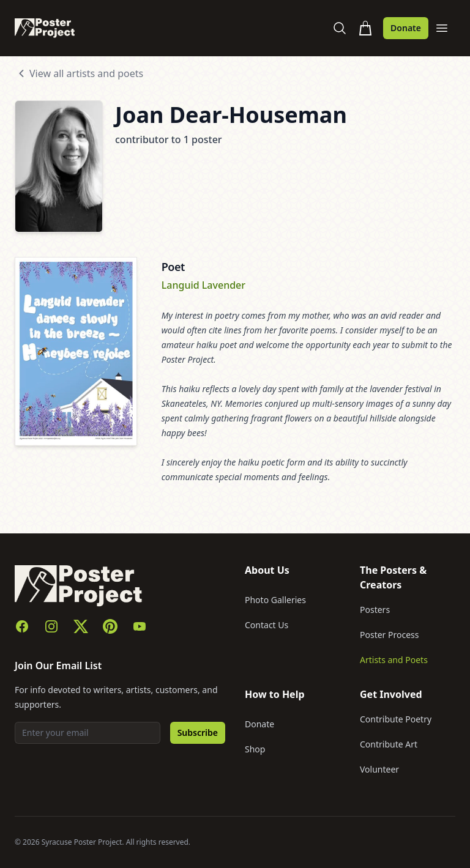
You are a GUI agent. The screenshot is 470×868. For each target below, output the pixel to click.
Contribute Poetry (396, 719)
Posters (375, 610)
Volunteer (379, 769)
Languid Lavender (203, 285)
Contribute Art (389, 744)
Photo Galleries (275, 600)
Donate (406, 28)
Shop (255, 749)
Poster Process (390, 635)
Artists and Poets (394, 660)
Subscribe (198, 733)
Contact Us (267, 625)
